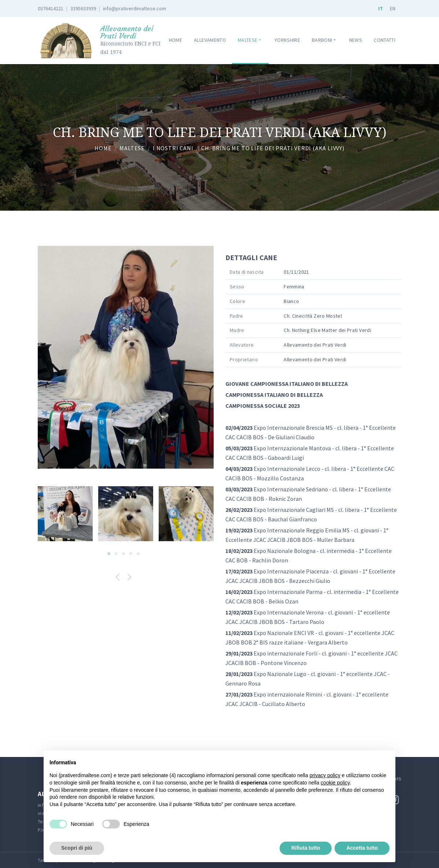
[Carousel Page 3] (123, 554)
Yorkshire (287, 40)
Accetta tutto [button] (362, 848)
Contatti (385, 40)
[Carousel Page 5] (138, 554)
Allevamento (210, 40)
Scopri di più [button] (77, 848)
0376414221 (51, 8)
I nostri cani (173, 148)
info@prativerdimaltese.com (134, 8)
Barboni (325, 40)
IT (381, 8)
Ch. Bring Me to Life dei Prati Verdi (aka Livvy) (273, 148)
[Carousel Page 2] (116, 554)
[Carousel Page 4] (131, 554)
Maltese (250, 40)
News (356, 40)
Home (176, 40)
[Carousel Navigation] (126, 578)
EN (393, 8)
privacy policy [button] (325, 775)
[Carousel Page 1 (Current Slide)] (109, 554)
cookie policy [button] (335, 783)
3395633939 (83, 8)
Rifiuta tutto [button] (306, 848)
